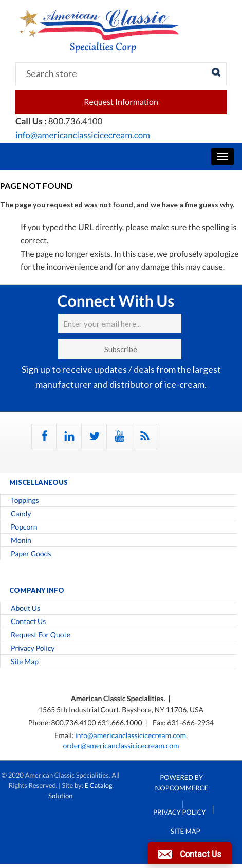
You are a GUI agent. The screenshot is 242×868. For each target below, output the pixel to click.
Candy (21, 514)
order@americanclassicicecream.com (121, 746)
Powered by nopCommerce (182, 782)
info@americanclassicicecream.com (83, 135)
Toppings (25, 500)
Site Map (25, 662)
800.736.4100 (75, 722)
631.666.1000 (120, 722)
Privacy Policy (33, 648)
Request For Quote (41, 635)
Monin (21, 540)
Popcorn (24, 527)
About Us (25, 608)
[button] (190, 853)
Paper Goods (31, 554)
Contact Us (28, 621)
